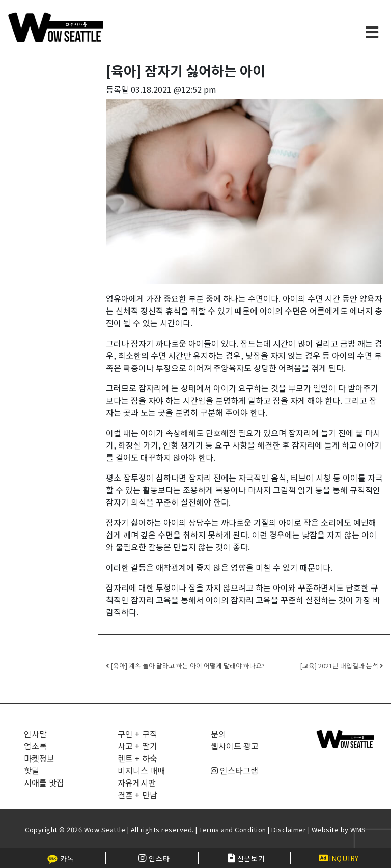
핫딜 (32, 770)
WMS (358, 830)
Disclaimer (289, 830)
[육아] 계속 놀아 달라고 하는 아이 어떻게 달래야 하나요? (185, 666)
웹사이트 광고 (235, 746)
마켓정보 (39, 758)
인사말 (35, 734)
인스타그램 (234, 770)
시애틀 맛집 (44, 782)
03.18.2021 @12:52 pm (174, 89)
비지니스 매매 (142, 770)
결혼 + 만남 (137, 795)
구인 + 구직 (137, 734)
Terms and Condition (233, 830)
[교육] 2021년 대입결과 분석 (341, 666)
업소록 (35, 746)
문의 (218, 734)
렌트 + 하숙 (137, 758)
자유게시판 (137, 782)
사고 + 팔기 (137, 746)
